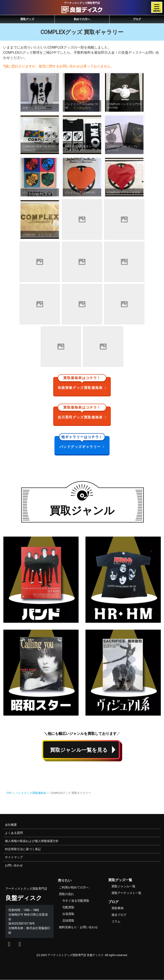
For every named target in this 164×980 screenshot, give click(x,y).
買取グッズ (27, 19)
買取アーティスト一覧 (126, 893)
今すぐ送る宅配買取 (76, 901)
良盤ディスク (24, 898)
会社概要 (11, 825)
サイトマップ (14, 857)
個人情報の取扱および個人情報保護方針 (32, 841)
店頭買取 (68, 921)
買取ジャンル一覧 (123, 886)
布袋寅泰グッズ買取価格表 (82, 383)
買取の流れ (66, 894)
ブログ (137, 19)
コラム (116, 921)
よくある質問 (14, 833)
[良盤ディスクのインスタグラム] (20, 945)
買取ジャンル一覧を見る (79, 750)
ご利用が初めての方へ (74, 887)
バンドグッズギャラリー (82, 442)
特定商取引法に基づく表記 (23, 849)
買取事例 (117, 908)
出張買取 (68, 914)
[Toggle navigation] (157, 7)
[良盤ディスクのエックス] (9, 945)
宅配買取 (68, 907)
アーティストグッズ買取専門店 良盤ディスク (75, 955)
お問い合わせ (14, 865)
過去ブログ (119, 915)
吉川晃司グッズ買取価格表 (82, 413)
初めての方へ (82, 19)
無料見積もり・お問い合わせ (78, 927)
